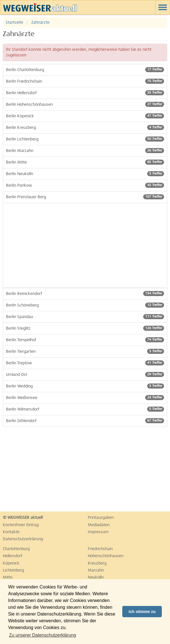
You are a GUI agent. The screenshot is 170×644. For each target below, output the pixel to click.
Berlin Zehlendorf (85, 421)
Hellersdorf (13, 556)
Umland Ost (85, 374)
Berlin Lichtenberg (85, 139)
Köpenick (11, 563)
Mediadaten (99, 525)
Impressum (98, 532)
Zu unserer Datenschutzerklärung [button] (42, 635)
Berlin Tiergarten (85, 351)
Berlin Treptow (85, 363)
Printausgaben (101, 518)
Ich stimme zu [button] (142, 612)
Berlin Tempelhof (85, 340)
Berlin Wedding (85, 386)
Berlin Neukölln (85, 174)
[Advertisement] (85, 245)
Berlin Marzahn (85, 151)
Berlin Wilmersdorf (85, 409)
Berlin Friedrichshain (85, 81)
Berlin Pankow (85, 185)
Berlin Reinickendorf (85, 294)
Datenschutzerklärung (23, 539)
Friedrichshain (100, 549)
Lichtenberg (13, 570)
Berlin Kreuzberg (85, 127)
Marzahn (96, 570)
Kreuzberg (97, 563)
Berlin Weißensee (85, 398)
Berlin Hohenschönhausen (85, 104)
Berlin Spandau (85, 317)
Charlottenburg (16, 549)
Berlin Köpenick (85, 116)
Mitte (8, 577)
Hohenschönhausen (106, 556)
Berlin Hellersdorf (85, 93)
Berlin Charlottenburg (85, 70)
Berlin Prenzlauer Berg (85, 197)
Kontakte (11, 532)
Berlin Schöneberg (85, 305)
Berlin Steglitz (85, 328)
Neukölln (96, 577)
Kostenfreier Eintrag (21, 525)
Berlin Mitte (85, 162)
